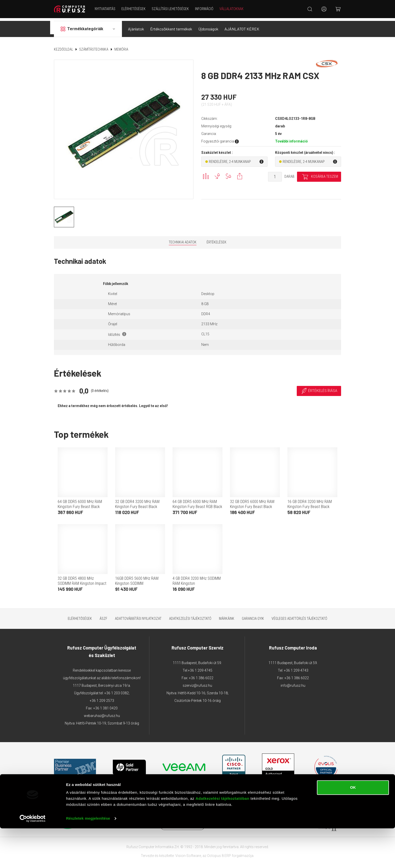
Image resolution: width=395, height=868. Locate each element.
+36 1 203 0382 (117, 690)
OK (353, 827)
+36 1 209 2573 (102, 698)
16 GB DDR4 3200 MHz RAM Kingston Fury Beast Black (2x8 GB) (310, 504)
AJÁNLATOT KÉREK (242, 26)
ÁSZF (103, 616)
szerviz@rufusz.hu (197, 682)
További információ (291, 138)
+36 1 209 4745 (200, 667)
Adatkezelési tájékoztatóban (222, 838)
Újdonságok (208, 26)
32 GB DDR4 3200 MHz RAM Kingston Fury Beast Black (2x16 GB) (137, 504)
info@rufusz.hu (293, 682)
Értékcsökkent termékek (171, 26)
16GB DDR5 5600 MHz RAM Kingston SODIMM (137, 578)
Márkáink (227, 616)
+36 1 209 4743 (296, 667)
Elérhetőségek (135, 9)
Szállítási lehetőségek (172, 9)
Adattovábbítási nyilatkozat (138, 616)
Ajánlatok (136, 26)
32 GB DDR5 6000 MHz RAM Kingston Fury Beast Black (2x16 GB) (252, 504)
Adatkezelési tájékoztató (190, 616)
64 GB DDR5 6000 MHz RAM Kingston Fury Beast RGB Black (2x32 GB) (197, 504)
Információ (206, 9)
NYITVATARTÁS (107, 9)
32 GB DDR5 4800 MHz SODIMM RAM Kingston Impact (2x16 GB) (82, 580)
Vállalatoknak (233, 9)
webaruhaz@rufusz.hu (102, 713)
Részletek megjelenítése (88, 858)
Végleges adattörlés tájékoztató (299, 616)
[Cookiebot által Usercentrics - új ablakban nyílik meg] (33, 858)
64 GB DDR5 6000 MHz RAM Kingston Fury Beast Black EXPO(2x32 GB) (80, 504)
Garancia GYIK (253, 616)
